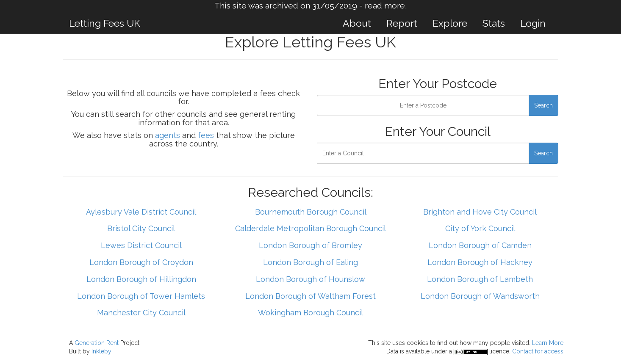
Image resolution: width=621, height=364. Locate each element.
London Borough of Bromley (310, 245)
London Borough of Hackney (480, 262)
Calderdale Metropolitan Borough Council (310, 228)
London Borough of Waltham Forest (310, 296)
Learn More (548, 343)
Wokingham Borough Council (310, 313)
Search (543, 105)
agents (168, 135)
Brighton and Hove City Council (480, 212)
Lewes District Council (141, 245)
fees (206, 135)
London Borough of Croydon (141, 262)
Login (533, 23)
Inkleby (101, 351)
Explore (450, 23)
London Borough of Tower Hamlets (141, 296)
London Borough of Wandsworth (480, 296)
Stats (494, 23)
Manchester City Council (141, 313)
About (357, 23)
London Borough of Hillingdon (141, 279)
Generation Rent (97, 343)
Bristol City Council (141, 228)
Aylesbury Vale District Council (141, 212)
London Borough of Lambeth (480, 279)
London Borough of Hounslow (310, 279)
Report (402, 23)
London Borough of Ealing (310, 262)
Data (392, 351)
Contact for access (538, 351)
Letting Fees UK (105, 23)
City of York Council (480, 228)
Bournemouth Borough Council (311, 212)
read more (385, 6)
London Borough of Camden (480, 245)
